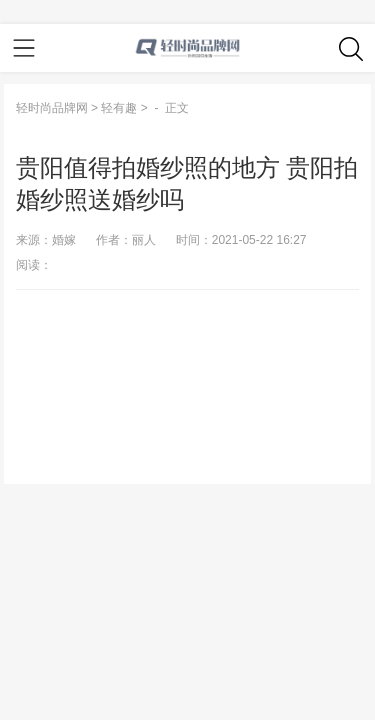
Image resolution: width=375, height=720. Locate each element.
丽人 (144, 240)
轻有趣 (119, 108)
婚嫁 (64, 240)
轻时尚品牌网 (52, 108)
